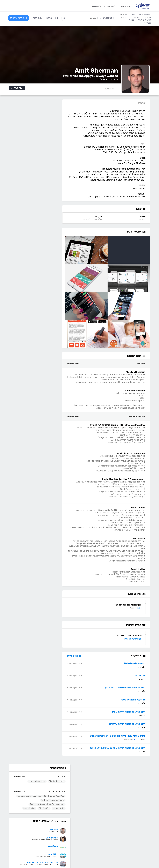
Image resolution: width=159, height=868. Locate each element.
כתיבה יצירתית (34, 826)
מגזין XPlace (96, 781)
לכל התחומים (34, 843)
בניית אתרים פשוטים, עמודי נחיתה (137, 813)
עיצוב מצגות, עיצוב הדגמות (90, 835)
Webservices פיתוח (30, 118)
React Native (22, 147)
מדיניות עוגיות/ (44, 860)
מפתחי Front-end (58, 818)
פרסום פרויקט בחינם (58, 781)
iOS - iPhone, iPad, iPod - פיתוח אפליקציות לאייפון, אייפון (36, 134)
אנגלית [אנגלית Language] (102, 221)
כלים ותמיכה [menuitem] (125, 6)
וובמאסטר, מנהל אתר (142, 840)
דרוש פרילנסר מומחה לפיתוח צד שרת (130, 728)
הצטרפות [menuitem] (37, 18)
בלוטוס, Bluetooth (50, 118)
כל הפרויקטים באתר (31, 781)
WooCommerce (144, 835)
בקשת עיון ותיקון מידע (15, 860)
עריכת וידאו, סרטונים (93, 840)
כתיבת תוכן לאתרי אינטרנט (28, 822)
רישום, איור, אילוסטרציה (92, 831)
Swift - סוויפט (52, 147)
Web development (137, 668)
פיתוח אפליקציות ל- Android (46, 139)
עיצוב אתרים (97, 818)
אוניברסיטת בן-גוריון (136, 644)
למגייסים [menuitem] (96, 6)
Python (64, 844)
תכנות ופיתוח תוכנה (51, 128)
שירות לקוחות (96, 794)
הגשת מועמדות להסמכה (29, 794)
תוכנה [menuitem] (136, 17)
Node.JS (63, 848)
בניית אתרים (146, 809)
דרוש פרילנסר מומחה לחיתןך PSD (131, 716)
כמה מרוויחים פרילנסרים (91, 786)
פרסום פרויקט (80, 661)
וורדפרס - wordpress (142, 822)
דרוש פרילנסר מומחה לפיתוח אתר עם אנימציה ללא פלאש (120, 753)
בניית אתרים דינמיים (143, 818)
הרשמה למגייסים (60, 777)
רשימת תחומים (96, 777)
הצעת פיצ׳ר (97, 790)
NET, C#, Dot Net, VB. (56, 831)
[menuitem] (57, 18)
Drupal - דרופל (145, 844)
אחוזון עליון (63, 790)
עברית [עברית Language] (145, 221)
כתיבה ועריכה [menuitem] (144, 20)
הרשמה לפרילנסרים (31, 777)
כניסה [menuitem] (49, 18)
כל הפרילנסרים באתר (58, 786)
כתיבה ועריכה (34, 809)
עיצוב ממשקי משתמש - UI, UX (88, 844)
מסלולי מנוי (35, 786)
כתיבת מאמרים (33, 831)
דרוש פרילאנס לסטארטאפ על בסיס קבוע (128, 692)
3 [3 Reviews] (112, 91)
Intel (142, 613)
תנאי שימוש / (56, 860)
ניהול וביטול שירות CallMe (28, 790)
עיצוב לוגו (98, 813)
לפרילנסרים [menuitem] (109, 6)
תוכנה (65, 809)
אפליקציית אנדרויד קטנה (136, 704)
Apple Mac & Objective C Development (40, 143)
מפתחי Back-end (59, 813)
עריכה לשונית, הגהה (31, 835)
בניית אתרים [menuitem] (145, 14)
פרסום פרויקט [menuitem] (19, 18)
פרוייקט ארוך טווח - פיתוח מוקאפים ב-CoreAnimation (120, 741)
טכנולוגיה (55, 113)
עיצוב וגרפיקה (96, 809)
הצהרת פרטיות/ (31, 860)
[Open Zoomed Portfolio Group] (147, 236)
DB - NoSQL (37, 147)
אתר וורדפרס (142, 680)
